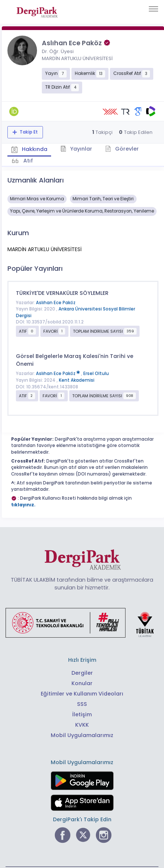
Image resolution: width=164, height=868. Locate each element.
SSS (82, 704)
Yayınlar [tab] (76, 149)
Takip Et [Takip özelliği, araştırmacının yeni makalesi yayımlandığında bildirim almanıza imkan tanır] (28, 132)
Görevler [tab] (122, 149)
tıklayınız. (23, 505)
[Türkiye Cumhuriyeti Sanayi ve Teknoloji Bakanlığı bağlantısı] (84, 622)
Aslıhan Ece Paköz (56, 303)
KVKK (82, 725)
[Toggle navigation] (153, 9)
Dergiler (82, 673)
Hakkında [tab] (29, 149)
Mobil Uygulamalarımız (82, 735)
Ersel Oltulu (96, 374)
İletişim (82, 714)
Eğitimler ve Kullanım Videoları (82, 694)
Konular (82, 683)
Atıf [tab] (27, 161)
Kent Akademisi (77, 380)
